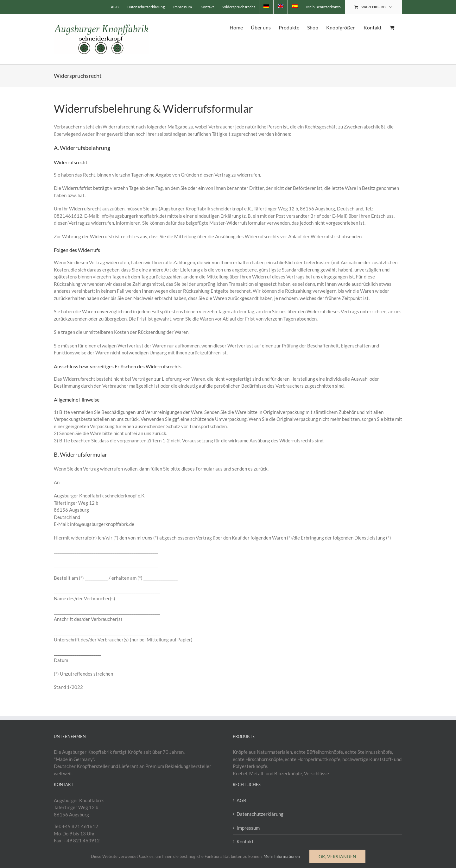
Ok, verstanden (337, 856)
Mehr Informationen (282, 856)
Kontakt (245, 841)
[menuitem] (266, 7)
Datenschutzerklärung (260, 814)
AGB (241, 800)
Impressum (248, 828)
